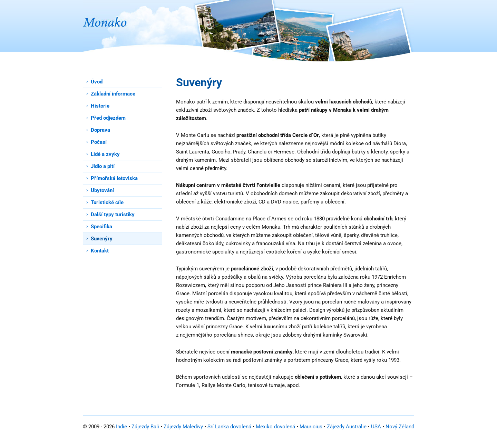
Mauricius (311, 427)
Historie (100, 106)
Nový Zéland (400, 427)
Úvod (97, 82)
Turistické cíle (107, 202)
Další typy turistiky (113, 215)
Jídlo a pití (103, 166)
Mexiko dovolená (275, 427)
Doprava (100, 130)
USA (376, 427)
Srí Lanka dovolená (229, 427)
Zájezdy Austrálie (347, 427)
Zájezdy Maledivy (183, 427)
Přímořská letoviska (114, 178)
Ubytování (102, 190)
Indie (121, 427)
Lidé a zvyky (105, 154)
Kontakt (100, 251)
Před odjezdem (108, 118)
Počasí (99, 142)
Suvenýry (102, 239)
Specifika (101, 227)
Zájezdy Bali (145, 427)
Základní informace (113, 94)
